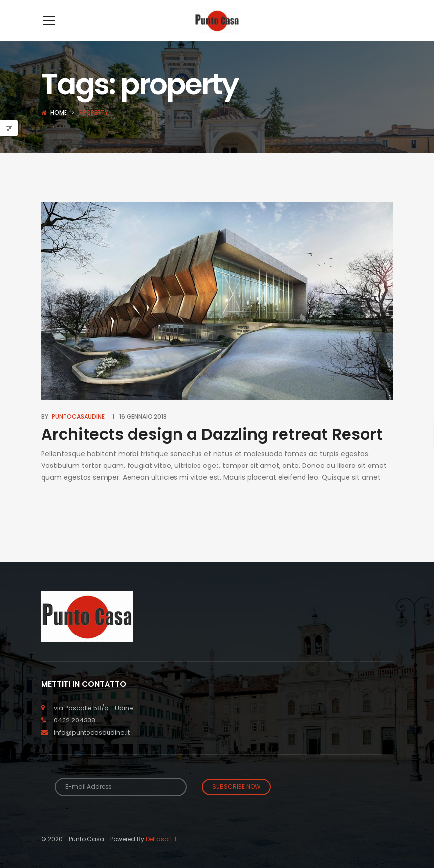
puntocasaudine (78, 431)
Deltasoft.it (161, 854)
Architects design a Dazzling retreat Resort (212, 449)
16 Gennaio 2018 (143, 431)
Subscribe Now (236, 801)
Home (59, 127)
